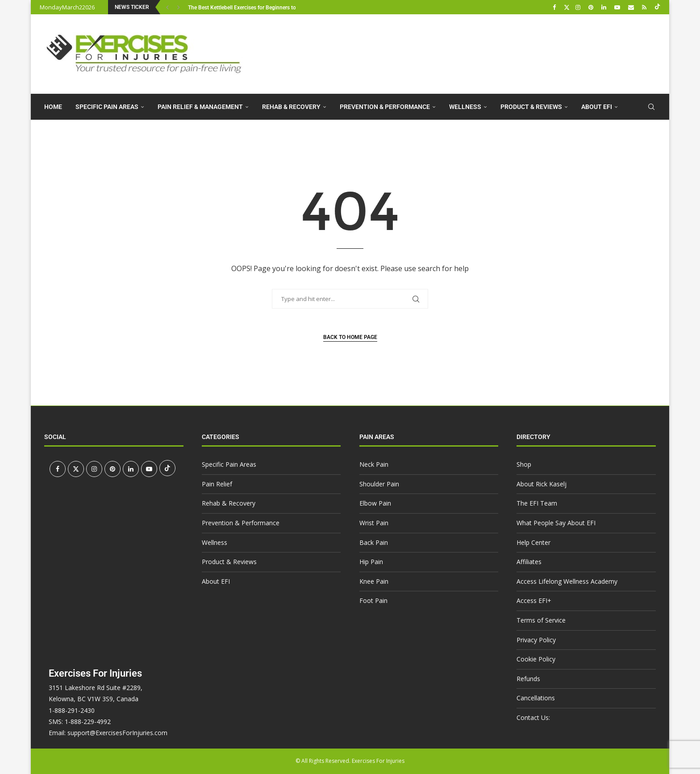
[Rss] (645, 7)
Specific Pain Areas (107, 107)
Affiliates (529, 562)
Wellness (465, 107)
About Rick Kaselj (542, 484)
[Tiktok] (657, 7)
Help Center (533, 542)
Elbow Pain (375, 503)
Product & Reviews (531, 107)
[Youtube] (618, 7)
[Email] (632, 7)
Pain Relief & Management (200, 107)
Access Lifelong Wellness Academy (567, 581)
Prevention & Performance (385, 107)
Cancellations (536, 698)
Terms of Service (541, 620)
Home (53, 107)
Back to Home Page (350, 337)
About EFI (597, 107)
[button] (169, 7)
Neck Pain (374, 464)
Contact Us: (533, 718)
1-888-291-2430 (72, 710)
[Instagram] (579, 7)
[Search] (651, 107)
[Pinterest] (592, 7)
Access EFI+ (534, 600)
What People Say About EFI (556, 523)
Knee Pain (374, 581)
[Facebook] (555, 7)
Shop (524, 464)
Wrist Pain (374, 523)
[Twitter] (567, 7)
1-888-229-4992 (88, 722)
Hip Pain (371, 562)
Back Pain (374, 542)
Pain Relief (217, 484)
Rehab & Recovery (291, 107)
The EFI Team (537, 503)
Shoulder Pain (379, 484)
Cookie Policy (536, 659)
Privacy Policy (536, 640)
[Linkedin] (605, 7)
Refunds (528, 679)
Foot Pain (373, 600)
